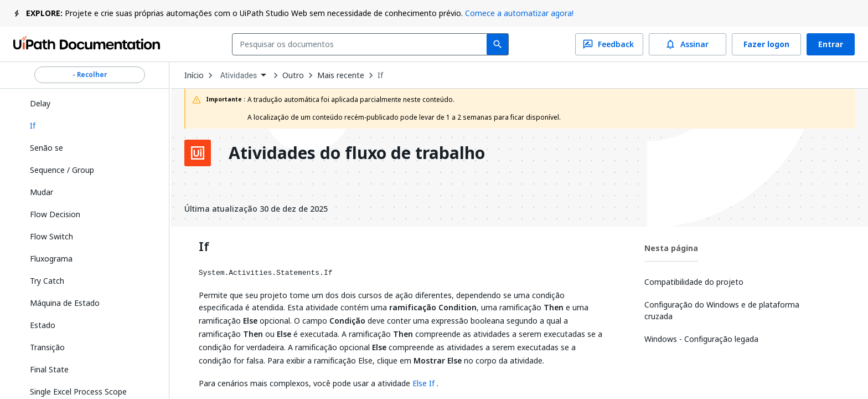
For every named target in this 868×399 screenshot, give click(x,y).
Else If (423, 383)
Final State (49, 369)
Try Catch (47, 281)
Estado (43, 325)
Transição (47, 347)
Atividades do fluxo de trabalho (357, 153)
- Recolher (90, 75)
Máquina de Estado (65, 303)
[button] (90, 126)
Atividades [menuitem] (239, 75)
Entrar (831, 44)
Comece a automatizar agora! (519, 13)
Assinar (688, 44)
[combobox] (362, 44)
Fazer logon (766, 44)
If (380, 75)
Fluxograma (51, 259)
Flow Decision (55, 214)
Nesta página (671, 248)
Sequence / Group (62, 170)
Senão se (46, 148)
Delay (40, 103)
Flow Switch (51, 236)
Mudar (42, 192)
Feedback (609, 44)
